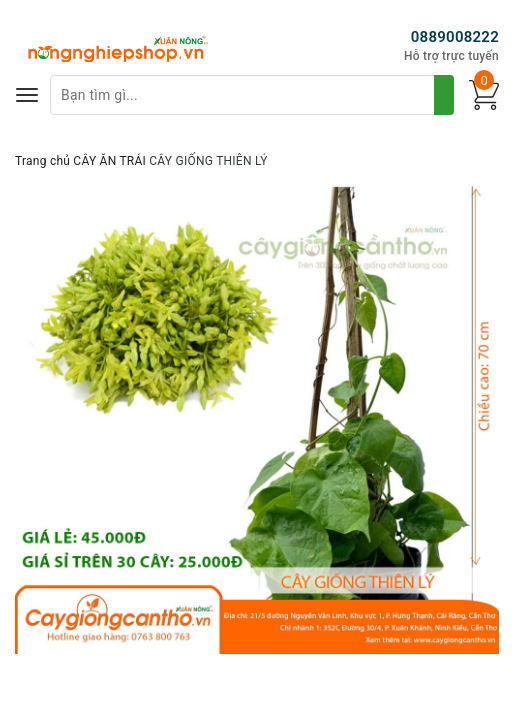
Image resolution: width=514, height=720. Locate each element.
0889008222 (455, 37)
